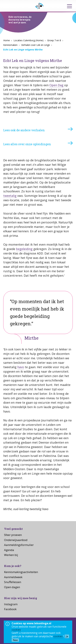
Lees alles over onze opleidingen (27, 144)
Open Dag (56, 85)
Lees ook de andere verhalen (24, 130)
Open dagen (12, 587)
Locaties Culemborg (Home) (29, 40)
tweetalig (10, 196)
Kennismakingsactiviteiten (21, 572)
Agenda (9, 550)
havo (21, 367)
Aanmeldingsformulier (19, 545)
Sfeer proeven (13, 535)
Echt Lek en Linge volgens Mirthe (23, 50)
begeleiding (24, 249)
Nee (15, 640)
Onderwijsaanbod (16, 540)
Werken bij (11, 555)
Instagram (11, 604)
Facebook (10, 609)
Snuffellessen (13, 582)
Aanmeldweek (13, 577)
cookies (16, 630)
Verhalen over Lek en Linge (36, 45)
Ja (67, 636)
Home (7, 40)
